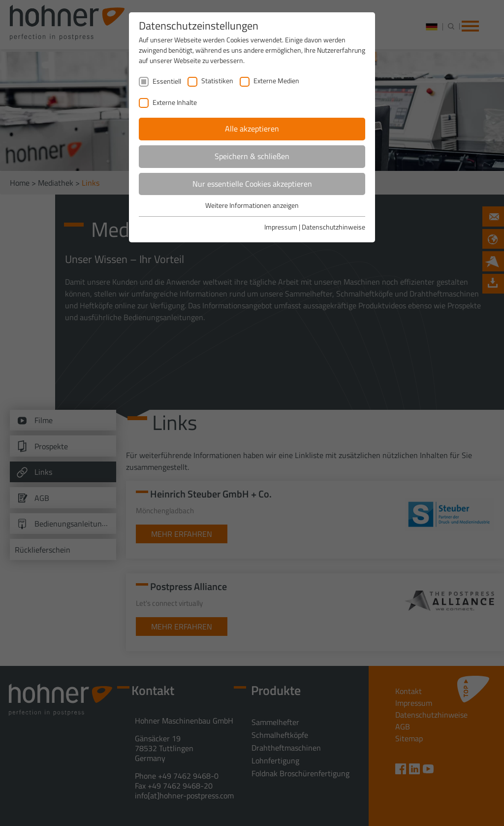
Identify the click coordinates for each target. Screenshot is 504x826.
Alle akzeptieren (252, 129)
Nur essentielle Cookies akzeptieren (252, 184)
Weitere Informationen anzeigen (252, 205)
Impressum (281, 227)
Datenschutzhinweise (333, 227)
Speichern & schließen (252, 156)
